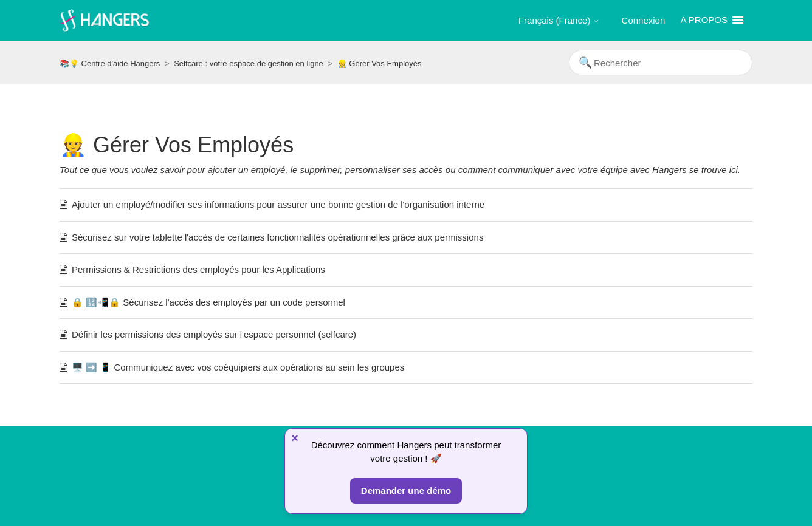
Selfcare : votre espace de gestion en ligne (249, 63)
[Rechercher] (661, 63)
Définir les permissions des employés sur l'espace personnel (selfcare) (214, 334)
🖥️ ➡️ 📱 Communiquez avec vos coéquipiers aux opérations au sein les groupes (238, 367)
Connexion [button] (644, 20)
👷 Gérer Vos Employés (380, 63)
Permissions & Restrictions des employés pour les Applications (198, 269)
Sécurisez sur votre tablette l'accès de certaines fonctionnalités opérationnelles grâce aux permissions (277, 237)
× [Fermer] (295, 438)
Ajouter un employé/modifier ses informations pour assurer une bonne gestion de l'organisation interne (278, 204)
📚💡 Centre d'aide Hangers (110, 63)
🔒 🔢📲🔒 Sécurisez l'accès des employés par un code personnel (208, 302)
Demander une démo (406, 490)
